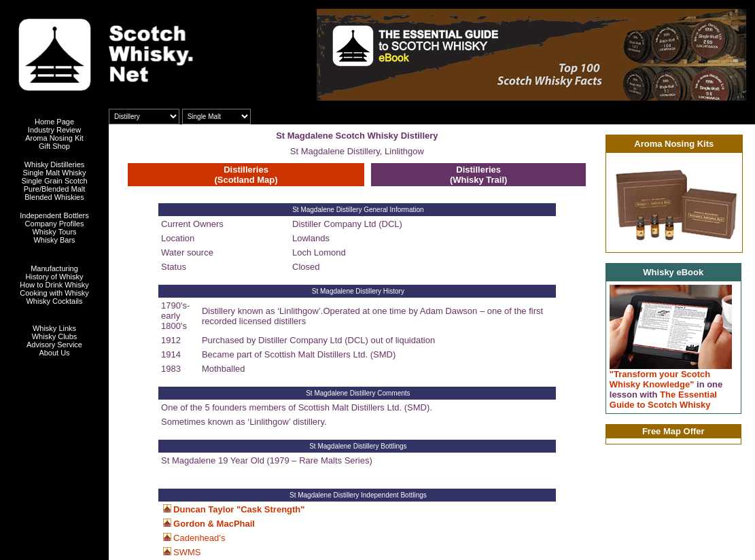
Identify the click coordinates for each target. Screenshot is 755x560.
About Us (54, 353)
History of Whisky (55, 277)
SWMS (187, 552)
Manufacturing (54, 268)
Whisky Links (54, 328)
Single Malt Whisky (55, 173)
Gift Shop (54, 146)
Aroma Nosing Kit (54, 138)
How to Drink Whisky (54, 285)
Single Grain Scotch (54, 181)
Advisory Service (54, 345)
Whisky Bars (54, 240)
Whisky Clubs (55, 336)
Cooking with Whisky (54, 293)
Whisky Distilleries (55, 164)
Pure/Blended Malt (55, 189)
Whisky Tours (54, 232)
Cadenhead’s (199, 538)
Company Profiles (55, 224)
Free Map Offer (673, 431)
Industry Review (54, 130)
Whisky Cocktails (54, 301)
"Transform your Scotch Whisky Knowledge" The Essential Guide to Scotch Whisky (666, 389)
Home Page (54, 122)
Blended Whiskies (54, 197)
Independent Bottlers (54, 215)
